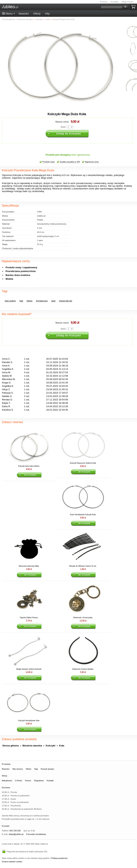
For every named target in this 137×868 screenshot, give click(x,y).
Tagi (36, 769)
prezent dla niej (66, 301)
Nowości (24, 14)
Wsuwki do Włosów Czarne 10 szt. (83, 566)
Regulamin (39, 781)
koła (21, 301)
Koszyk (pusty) (47, 769)
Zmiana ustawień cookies (12, 862)
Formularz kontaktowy (36, 834)
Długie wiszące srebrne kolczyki (29, 669)
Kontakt (115, 2)
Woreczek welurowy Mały (29, 566)
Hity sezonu (18, 769)
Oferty (37, 14)
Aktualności (7, 781)
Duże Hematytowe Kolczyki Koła (83, 515)
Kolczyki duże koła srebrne (29, 466)
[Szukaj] (112, 7)
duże (53, 301)
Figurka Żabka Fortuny (29, 618)
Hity (47, 14)
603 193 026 (15, 831)
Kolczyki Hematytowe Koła (29, 721)
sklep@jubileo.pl (16, 834)
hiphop (29, 301)
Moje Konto (128, 2)
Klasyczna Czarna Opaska (83, 669)
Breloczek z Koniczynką (83, 618)
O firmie (19, 781)
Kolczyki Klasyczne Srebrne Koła (83, 463)
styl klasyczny (42, 301)
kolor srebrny (10, 301)
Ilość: (63, 127)
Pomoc (104, 2)
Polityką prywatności (59, 858)
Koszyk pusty (134, 7)
